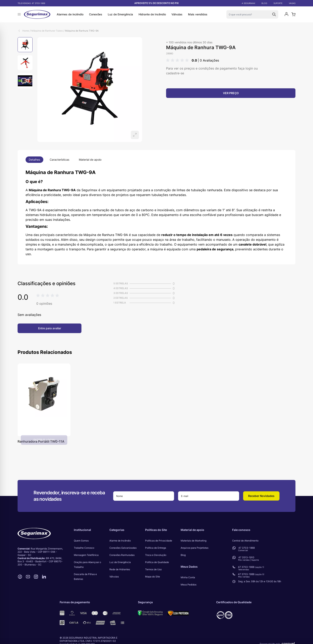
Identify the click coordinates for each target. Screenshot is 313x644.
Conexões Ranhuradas (122, 555)
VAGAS (292, 3)
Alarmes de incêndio (70, 14)
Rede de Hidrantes (120, 569)
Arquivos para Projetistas (195, 548)
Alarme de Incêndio (120, 541)
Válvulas (177, 14)
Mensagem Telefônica (86, 555)
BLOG (264, 3)
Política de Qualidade (157, 562)
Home (26, 31)
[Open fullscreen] (90, 90)
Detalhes (34, 160)
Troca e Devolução (156, 555)
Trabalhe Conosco (84, 548)
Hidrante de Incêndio (152, 14)
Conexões (96, 14)
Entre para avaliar (50, 328)
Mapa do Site (153, 577)
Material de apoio (90, 160)
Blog (183, 555)
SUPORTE (278, 3)
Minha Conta (188, 577)
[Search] (274, 14)
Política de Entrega (156, 548)
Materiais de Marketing (194, 541)
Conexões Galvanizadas (123, 548)
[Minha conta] (286, 14)
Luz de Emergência (120, 14)
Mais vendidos (198, 14)
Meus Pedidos (189, 585)
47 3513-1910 (246, 557)
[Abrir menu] (19, 14)
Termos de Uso (153, 569)
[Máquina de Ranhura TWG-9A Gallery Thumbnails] (25, 63)
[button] (178, 60)
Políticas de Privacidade (159, 541)
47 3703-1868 (38, 3)
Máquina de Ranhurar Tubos (47, 31)
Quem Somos (81, 541)
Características (59, 160)
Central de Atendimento (245, 541)
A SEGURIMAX (248, 3)
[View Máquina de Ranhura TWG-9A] (25, 45)
